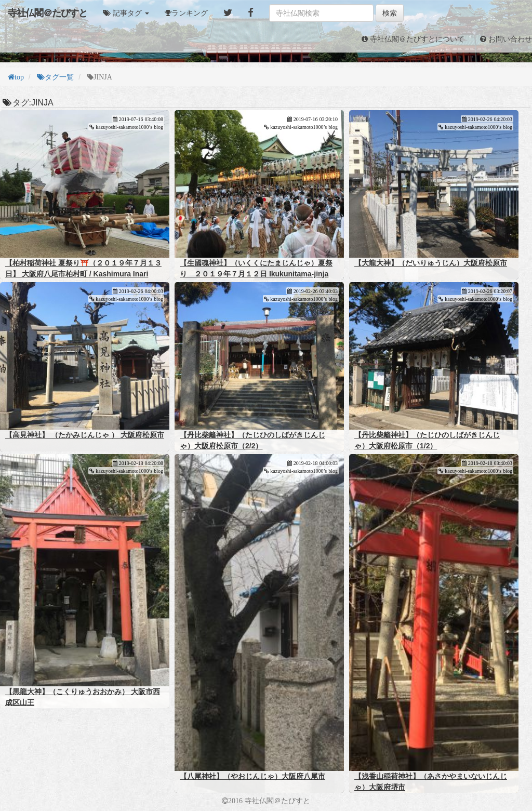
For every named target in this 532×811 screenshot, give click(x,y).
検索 (390, 13)
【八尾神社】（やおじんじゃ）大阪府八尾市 (252, 776)
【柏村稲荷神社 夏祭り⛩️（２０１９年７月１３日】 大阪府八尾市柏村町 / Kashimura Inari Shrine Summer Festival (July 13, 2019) (83, 274)
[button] (126, 13)
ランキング (190, 13)
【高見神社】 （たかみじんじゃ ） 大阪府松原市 (85, 435)
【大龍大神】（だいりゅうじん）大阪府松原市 (431, 263)
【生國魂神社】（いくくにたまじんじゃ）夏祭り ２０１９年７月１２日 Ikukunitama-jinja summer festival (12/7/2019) (256, 274)
